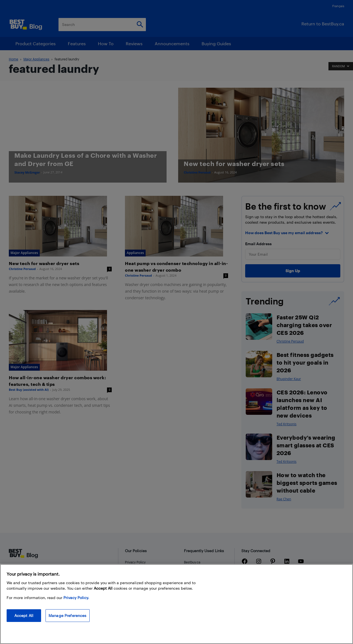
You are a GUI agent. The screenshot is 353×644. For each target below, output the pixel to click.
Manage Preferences (68, 615)
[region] (176, 604)
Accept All (24, 615)
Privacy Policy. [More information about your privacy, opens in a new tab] (76, 598)
